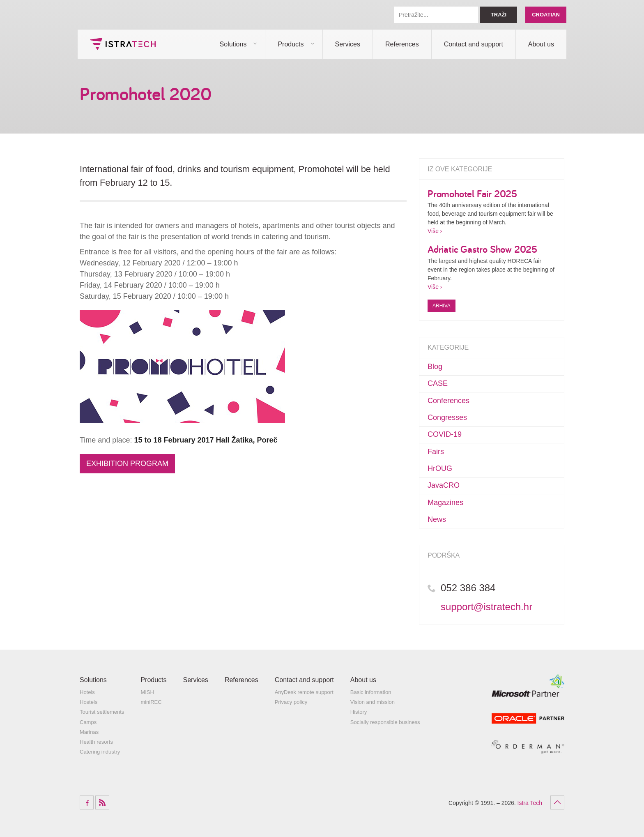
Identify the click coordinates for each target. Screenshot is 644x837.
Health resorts (96, 742)
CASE (438, 383)
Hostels (89, 702)
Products (291, 44)
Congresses (447, 417)
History (359, 712)
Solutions (233, 44)
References (402, 44)
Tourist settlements (102, 712)
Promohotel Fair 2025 (472, 194)
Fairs (436, 452)
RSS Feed (102, 802)
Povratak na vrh (557, 802)
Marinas (89, 732)
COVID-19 (445, 434)
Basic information (371, 692)
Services (348, 44)
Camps (88, 722)
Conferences (448, 401)
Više (433, 231)
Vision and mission (373, 702)
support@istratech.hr (486, 607)
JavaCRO (444, 485)
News (437, 519)
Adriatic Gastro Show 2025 (482, 249)
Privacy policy (291, 702)
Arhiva (442, 306)
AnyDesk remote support (304, 692)
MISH (147, 692)
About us (541, 44)
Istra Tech (123, 44)
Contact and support (474, 44)
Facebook (87, 802)
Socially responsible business (385, 722)
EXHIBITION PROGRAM (127, 463)
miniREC (151, 702)
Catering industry (100, 752)
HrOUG (440, 468)
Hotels (87, 692)
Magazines (445, 503)
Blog (435, 367)
